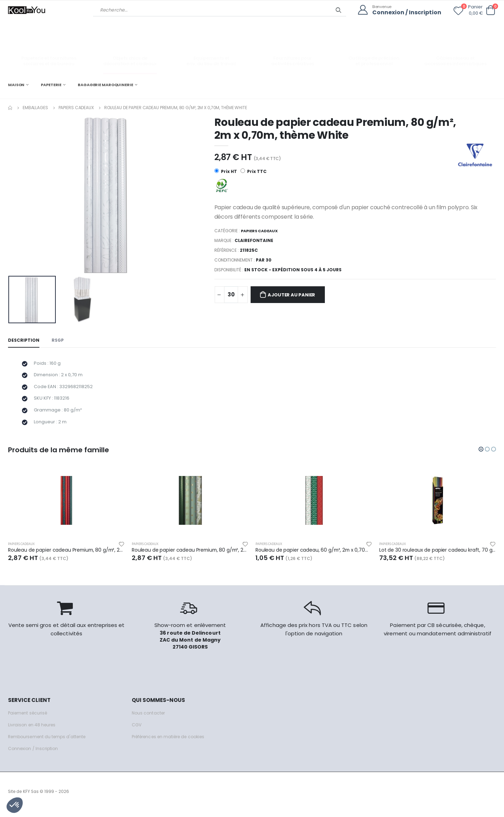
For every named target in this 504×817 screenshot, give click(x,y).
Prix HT (226, 171)
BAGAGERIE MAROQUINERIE (105, 84)
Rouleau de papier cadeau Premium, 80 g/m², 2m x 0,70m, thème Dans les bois (190, 555)
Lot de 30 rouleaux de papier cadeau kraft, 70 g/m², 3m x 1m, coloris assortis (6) (438, 555)
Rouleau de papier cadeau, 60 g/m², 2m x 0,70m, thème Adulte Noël (314, 555)
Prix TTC (254, 171)
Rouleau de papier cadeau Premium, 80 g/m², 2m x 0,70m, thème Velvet (66, 555)
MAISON (16, 84)
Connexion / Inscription (405, 12)
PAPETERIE (51, 84)
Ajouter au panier (295, 295)
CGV (137, 731)
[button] (490, 10)
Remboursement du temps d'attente (50, 743)
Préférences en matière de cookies (173, 743)
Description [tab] (24, 341)
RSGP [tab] (59, 341)
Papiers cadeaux (76, 107)
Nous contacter (149, 719)
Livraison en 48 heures (33, 731)
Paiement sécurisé (29, 719)
